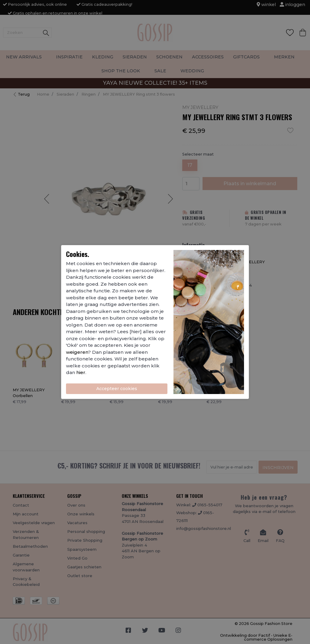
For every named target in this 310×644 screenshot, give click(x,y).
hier (81, 372)
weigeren (77, 352)
